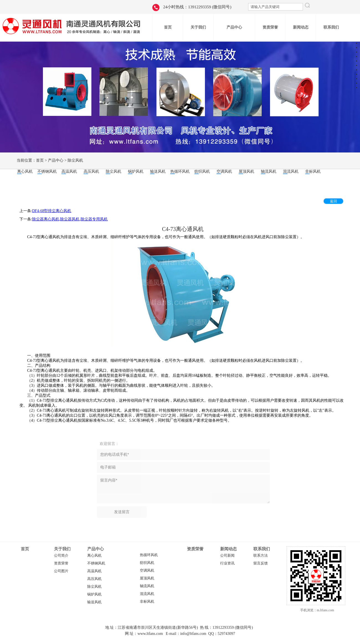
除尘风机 (75, 160)
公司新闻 (227, 556)
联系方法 (261, 556)
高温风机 (94, 571)
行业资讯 (227, 563)
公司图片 (61, 571)
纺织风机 (147, 563)
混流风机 (147, 594)
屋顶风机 (147, 578)
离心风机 (94, 556)
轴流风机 (147, 586)
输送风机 (94, 602)
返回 (333, 201)
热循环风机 (149, 555)
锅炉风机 (94, 594)
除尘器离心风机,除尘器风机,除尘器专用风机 (70, 219)
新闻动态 (228, 549)
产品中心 (56, 160)
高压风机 (94, 579)
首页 (40, 160)
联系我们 (262, 549)
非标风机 (147, 602)
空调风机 (147, 571)
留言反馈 (261, 563)
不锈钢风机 (96, 563)
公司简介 (61, 556)
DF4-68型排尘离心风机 (52, 211)
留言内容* (183, 489)
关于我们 (62, 549)
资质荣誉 (61, 563)
